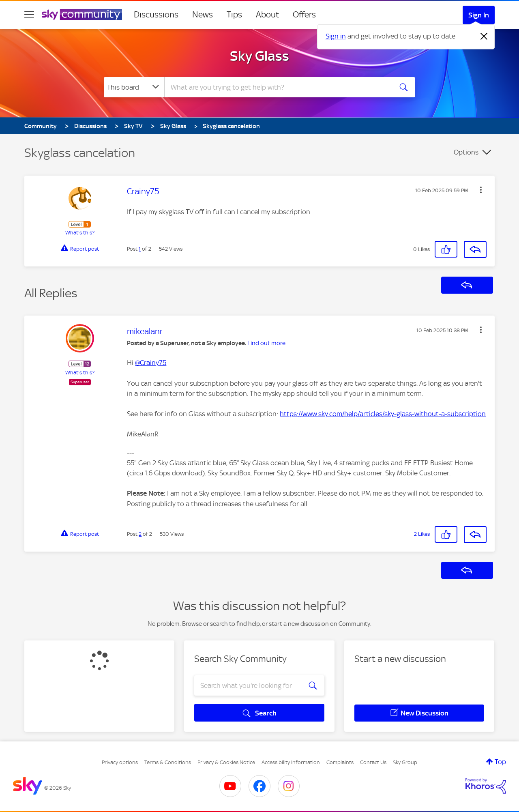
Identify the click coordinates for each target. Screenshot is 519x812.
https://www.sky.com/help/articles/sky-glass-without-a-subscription (383, 414)
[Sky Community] (82, 15)
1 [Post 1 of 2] (140, 249)
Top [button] (500, 762)
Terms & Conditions (168, 762)
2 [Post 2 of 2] (140, 534)
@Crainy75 (151, 363)
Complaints (340, 762)
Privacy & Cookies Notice (226, 762)
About (267, 15)
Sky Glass (259, 56)
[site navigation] (29, 15)
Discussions (156, 15)
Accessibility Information (291, 762)
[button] (481, 190)
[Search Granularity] (134, 87)
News (203, 15)
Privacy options (120, 762)
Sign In (479, 15)
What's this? (80, 233)
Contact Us (373, 762)
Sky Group (405, 762)
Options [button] (466, 152)
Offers (304, 15)
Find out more (266, 343)
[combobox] (277, 87)
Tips (234, 15)
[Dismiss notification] (484, 37)
